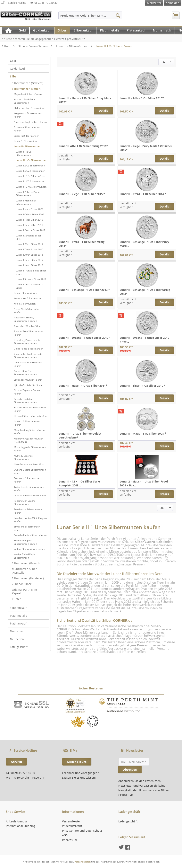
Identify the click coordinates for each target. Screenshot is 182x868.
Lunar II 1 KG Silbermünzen (30, 181)
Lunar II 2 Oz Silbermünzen (30, 166)
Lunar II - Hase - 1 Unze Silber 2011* (83, 386)
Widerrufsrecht (72, 826)
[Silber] (62, 30)
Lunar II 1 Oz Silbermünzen (31, 160)
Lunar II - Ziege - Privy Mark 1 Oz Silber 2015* (146, 148)
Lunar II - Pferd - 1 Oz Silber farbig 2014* (82, 244)
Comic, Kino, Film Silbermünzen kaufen (25, 373)
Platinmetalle (19, 616)
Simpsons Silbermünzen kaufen (27, 528)
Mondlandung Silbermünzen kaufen (29, 432)
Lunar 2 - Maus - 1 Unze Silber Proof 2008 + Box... (144, 483)
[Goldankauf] (42, 30)
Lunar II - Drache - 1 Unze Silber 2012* (84, 338)
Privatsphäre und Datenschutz (82, 831)
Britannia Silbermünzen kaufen (27, 129)
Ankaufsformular (17, 821)
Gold (13, 61)
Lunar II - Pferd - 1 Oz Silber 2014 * (143, 194)
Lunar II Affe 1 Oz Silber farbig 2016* (83, 146)
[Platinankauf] (136, 30)
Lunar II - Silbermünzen (27, 146)
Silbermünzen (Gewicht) (28, 83)
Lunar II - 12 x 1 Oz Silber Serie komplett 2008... (79, 483)
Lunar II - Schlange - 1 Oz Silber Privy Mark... (144, 244)
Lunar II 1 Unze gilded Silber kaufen (31, 272)
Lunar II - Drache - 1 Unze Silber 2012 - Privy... (145, 340)
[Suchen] (118, 15)
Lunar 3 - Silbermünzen (26, 141)
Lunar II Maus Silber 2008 (30, 209)
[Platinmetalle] (110, 30)
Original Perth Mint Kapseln (25, 591)
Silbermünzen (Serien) (26, 89)
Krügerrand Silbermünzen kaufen (28, 115)
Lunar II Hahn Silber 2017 (29, 260)
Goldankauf (17, 69)
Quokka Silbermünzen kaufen (30, 496)
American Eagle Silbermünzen (30, 122)
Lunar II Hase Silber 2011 (29, 225)
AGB (65, 835)
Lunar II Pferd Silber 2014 (29, 244)
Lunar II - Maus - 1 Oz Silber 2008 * (143, 434)
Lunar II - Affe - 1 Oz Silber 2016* (142, 98)
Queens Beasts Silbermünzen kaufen (30, 471)
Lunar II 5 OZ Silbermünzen (30, 171)
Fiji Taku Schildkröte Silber (28, 385)
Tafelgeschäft (19, 647)
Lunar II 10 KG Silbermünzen (31, 187)
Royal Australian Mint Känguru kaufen (30, 520)
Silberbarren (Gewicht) (27, 563)
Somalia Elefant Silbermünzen (30, 535)
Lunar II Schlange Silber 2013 (29, 237)
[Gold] (22, 30)
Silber (14, 76)
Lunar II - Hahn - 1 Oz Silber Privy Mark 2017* (85, 100)
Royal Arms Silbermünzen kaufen (28, 511)
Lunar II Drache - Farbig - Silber (29, 286)
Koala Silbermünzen (25, 304)
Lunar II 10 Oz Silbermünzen (31, 176)
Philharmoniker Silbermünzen (30, 108)
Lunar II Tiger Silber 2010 (29, 220)
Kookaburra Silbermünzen (28, 298)
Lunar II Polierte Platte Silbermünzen (28, 194)
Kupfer (16, 599)
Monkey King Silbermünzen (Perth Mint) (29, 440)
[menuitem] (90, 17)
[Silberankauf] (83, 30)
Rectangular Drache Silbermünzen (25, 502)
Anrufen (16, 762)
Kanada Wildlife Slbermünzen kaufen (30, 409)
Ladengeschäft (128, 821)
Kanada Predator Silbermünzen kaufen (25, 401)
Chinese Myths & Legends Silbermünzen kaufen (28, 356)
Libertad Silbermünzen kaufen (30, 416)
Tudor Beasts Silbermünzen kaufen (29, 489)
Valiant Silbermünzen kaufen (29, 549)
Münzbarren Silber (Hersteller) (24, 571)
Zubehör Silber (22, 584)
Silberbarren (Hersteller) (28, 578)
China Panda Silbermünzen (29, 349)
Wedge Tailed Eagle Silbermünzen (25, 556)
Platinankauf (18, 623)
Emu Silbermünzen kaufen (28, 380)
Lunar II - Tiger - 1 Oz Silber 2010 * (143, 386)
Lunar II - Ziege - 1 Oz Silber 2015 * (82, 194)
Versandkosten (72, 821)
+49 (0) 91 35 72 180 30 (43, 3)
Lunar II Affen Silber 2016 (29, 255)
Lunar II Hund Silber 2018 (29, 265)
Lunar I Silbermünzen (25, 293)
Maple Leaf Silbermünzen (28, 94)
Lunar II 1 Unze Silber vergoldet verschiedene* (80, 435)
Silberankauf (18, 608)
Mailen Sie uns (77, 762)
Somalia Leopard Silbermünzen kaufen (25, 542)
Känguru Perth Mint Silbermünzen (24, 101)
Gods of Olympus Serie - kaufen (27, 392)
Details (103, 111)
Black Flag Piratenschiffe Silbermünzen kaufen (27, 342)
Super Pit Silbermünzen (27, 136)
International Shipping (21, 826)
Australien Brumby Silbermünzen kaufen (25, 319)
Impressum (70, 840)
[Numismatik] (162, 30)
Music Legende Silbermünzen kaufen (30, 449)
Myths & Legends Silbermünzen (23, 457)
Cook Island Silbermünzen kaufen (28, 364)
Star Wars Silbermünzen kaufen (27, 480)
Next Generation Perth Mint (29, 464)
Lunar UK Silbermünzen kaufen (27, 423)
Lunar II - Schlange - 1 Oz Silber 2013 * (84, 290)
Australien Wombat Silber (28, 326)
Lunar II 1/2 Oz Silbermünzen (24, 153)
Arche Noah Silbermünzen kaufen (28, 311)
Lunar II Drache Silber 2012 (31, 230)
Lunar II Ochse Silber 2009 (30, 214)
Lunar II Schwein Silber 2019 (31, 279)
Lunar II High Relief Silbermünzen (26, 202)
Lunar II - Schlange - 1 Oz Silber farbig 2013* (145, 292)
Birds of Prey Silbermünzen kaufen (29, 333)
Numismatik (18, 631)
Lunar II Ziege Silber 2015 (30, 249)
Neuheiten (17, 639)
